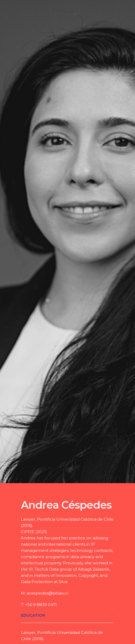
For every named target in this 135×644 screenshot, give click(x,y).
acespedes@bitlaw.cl (47, 593)
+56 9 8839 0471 (41, 605)
